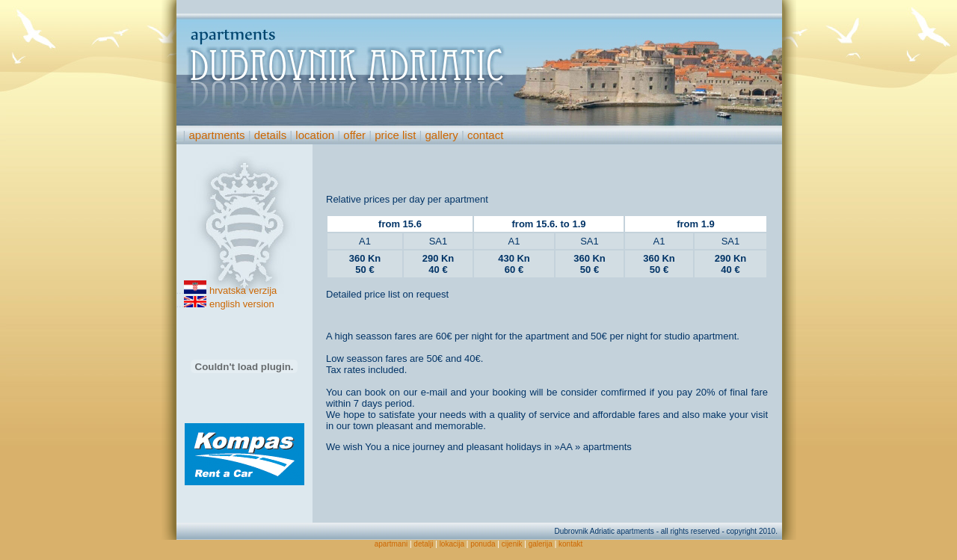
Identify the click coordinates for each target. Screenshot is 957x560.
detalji (423, 544)
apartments (216, 135)
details (270, 135)
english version (242, 304)
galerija (541, 544)
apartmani (391, 544)
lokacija (452, 544)
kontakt (570, 544)
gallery (442, 135)
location (315, 135)
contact (485, 135)
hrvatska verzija (243, 290)
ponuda (483, 544)
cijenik (512, 544)
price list (395, 135)
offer (354, 135)
